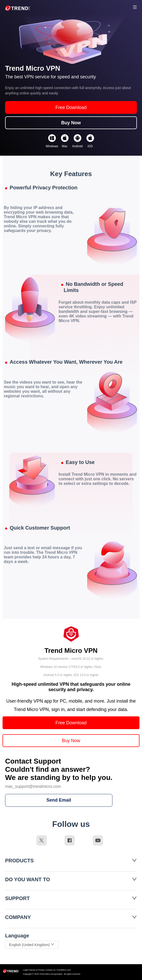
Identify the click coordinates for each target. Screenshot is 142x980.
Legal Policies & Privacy (34, 970)
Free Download (71, 107)
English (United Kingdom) (32, 945)
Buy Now (71, 123)
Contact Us (50, 970)
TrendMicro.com (64, 970)
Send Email (59, 800)
